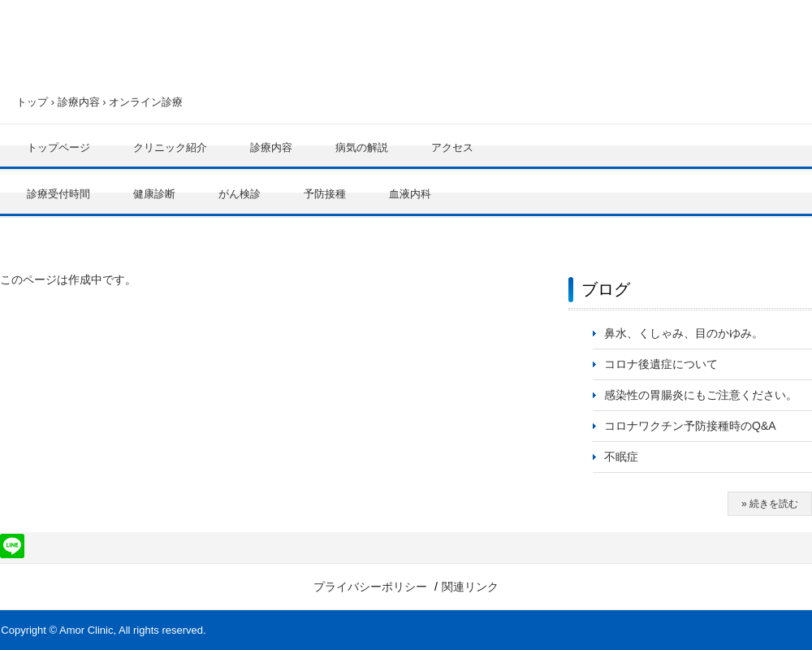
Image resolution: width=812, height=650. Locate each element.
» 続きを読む (770, 504)
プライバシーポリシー (370, 587)
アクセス (452, 147)
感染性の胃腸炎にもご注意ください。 (701, 395)
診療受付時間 (58, 194)
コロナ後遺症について (661, 364)
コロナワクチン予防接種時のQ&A (690, 426)
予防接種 (325, 194)
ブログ (606, 289)
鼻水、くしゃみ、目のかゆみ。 (684, 333)
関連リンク (470, 587)
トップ (32, 102)
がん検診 (240, 194)
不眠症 (621, 457)
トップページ (58, 147)
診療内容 (79, 102)
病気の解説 (362, 147)
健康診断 (154, 194)
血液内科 (410, 194)
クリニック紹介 (170, 147)
